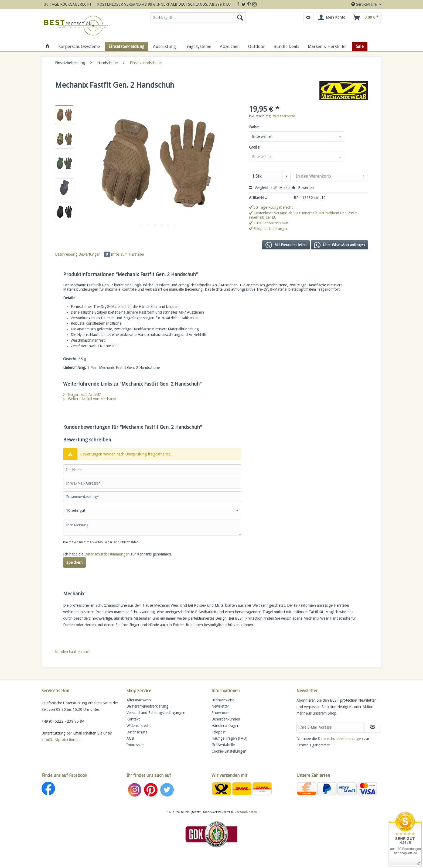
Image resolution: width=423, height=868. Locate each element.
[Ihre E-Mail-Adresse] (152, 483)
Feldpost (219, 732)
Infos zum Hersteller (128, 254)
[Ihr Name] (152, 470)
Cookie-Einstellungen (229, 751)
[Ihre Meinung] (152, 528)
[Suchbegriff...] (198, 18)
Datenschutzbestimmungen (107, 554)
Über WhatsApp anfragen (339, 245)
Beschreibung (66, 254)
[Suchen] (240, 18)
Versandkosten (246, 812)
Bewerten (303, 188)
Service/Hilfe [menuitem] (364, 4)
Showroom (220, 713)
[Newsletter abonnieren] (373, 727)
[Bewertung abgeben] (152, 510)
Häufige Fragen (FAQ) (229, 738)
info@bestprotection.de (61, 740)
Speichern (74, 562)
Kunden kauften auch (73, 652)
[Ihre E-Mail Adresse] (330, 727)
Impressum (136, 745)
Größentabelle (223, 745)
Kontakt (133, 719)
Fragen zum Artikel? (82, 394)
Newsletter (220, 706)
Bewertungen (95, 254)
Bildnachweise (223, 700)
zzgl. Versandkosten (280, 116)
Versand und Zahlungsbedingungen (156, 713)
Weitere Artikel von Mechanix (90, 399)
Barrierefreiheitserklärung (147, 706)
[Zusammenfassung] (152, 497)
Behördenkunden (226, 719)
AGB (130, 738)
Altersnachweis (139, 700)
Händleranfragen (225, 726)
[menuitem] (198, 20)
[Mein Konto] (332, 18)
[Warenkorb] (366, 18)
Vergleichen (261, 188)
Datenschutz (137, 732)
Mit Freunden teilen (286, 245)
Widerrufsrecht (139, 726)
